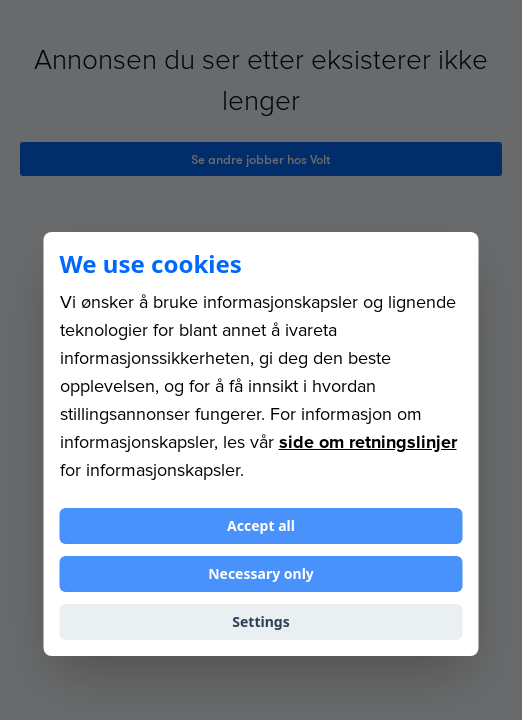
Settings (260, 621)
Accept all (261, 525)
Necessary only (261, 573)
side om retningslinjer (368, 442)
